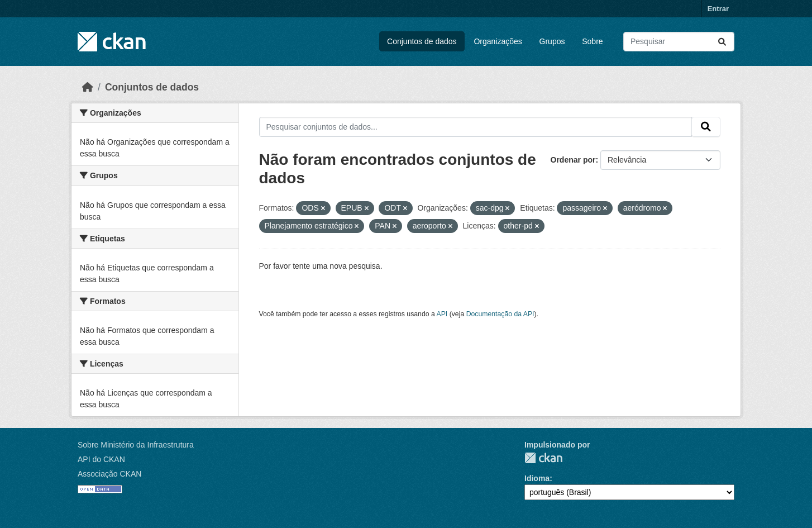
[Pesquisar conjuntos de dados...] (679, 42)
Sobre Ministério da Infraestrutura (136, 445)
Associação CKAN (109, 474)
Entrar (718, 9)
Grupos (552, 41)
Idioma (537, 478)
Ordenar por (573, 160)
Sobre (592, 41)
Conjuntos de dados (422, 41)
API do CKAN (101, 459)
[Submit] (722, 42)
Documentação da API (500, 314)
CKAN (543, 458)
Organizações (498, 41)
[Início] (88, 87)
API (442, 314)
